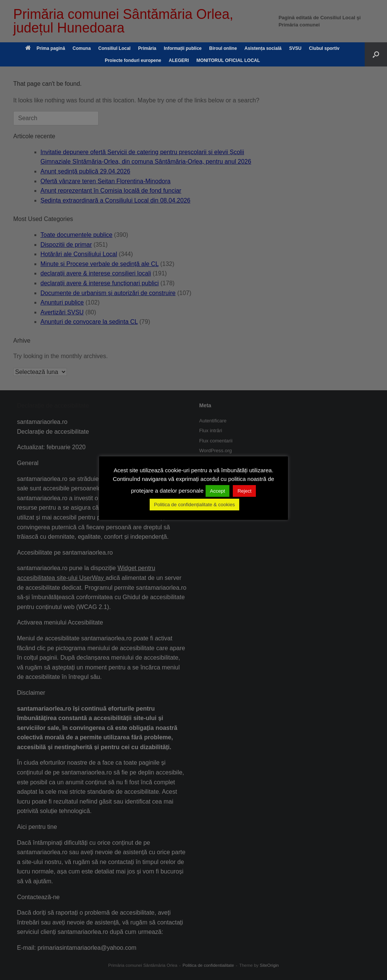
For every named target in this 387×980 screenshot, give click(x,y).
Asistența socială (263, 48)
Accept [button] (218, 491)
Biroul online (223, 48)
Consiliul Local (114, 48)
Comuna (82, 48)
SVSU (295, 48)
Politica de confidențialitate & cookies (195, 505)
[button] (376, 54)
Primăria (147, 48)
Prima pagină (45, 48)
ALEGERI (179, 60)
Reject (244, 491)
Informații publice (183, 48)
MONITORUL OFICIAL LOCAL (228, 60)
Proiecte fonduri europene (133, 60)
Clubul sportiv (324, 48)
